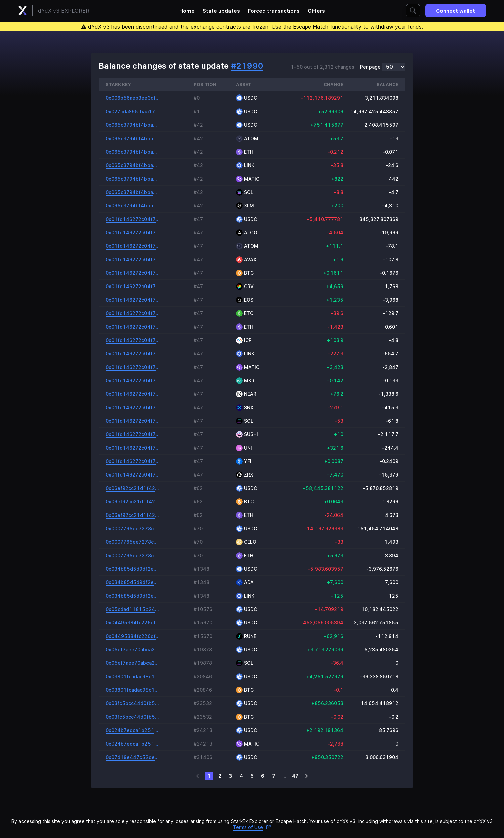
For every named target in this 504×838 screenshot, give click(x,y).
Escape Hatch (311, 27)
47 (295, 776)
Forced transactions (274, 11)
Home (187, 11)
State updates (221, 11)
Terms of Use (252, 827)
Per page (370, 67)
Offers (316, 11)
